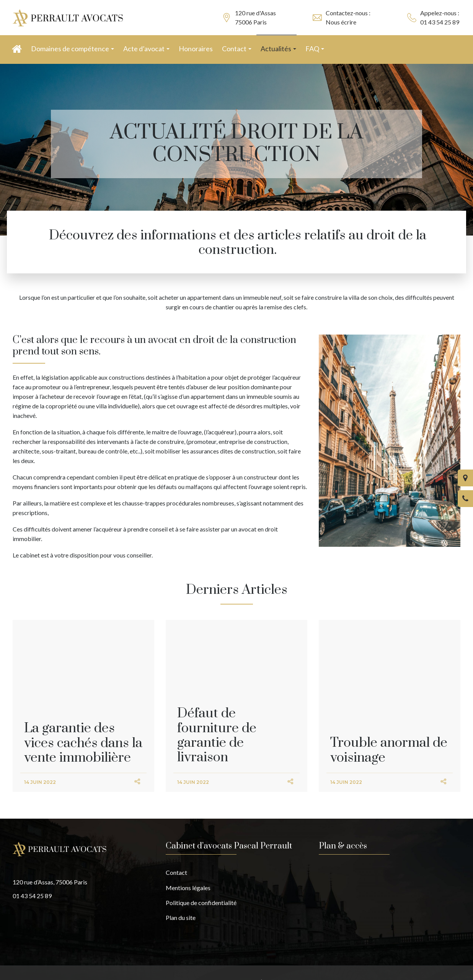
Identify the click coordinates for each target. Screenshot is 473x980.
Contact (176, 872)
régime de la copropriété (45, 406)
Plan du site (181, 917)
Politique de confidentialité (201, 903)
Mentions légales (188, 888)
